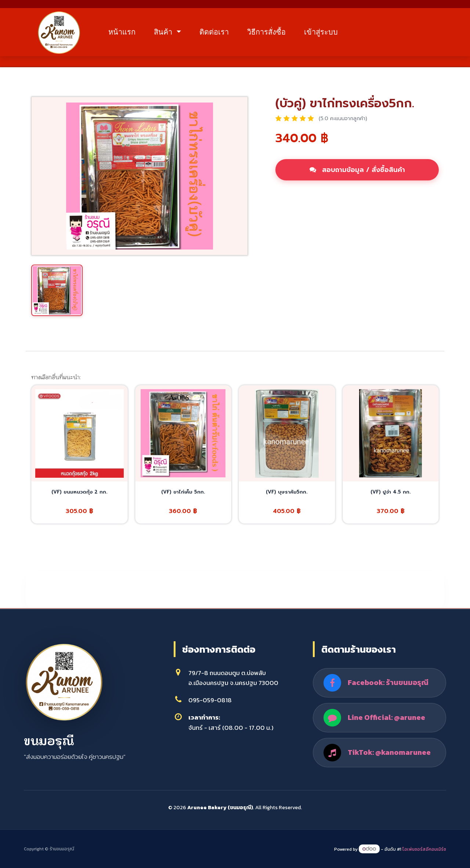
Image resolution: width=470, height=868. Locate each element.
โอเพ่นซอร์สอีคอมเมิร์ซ (424, 849)
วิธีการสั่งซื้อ (266, 32)
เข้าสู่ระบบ (321, 32)
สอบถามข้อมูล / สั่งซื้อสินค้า (357, 170)
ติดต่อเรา (214, 32)
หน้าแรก (122, 32)
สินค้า (164, 32)
